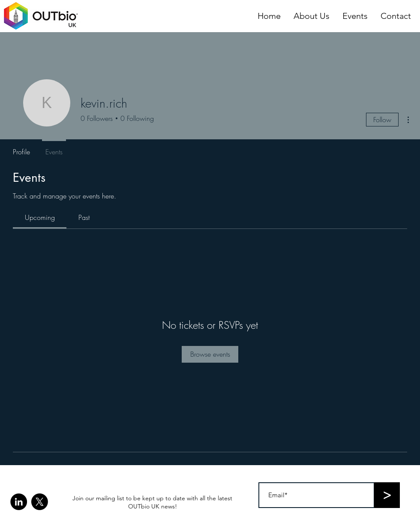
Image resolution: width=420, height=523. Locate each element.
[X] (40, 502)
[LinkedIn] (19, 502)
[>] (387, 495)
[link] (40, 217)
